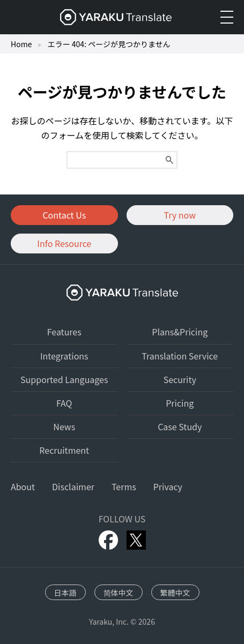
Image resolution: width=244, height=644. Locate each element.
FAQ (64, 403)
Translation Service (180, 356)
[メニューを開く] (227, 17)
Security (180, 379)
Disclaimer (73, 486)
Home (21, 44)
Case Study (180, 426)
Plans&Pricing (180, 332)
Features (64, 332)
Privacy (168, 486)
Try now (180, 215)
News (64, 426)
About (23, 486)
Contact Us (64, 215)
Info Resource (64, 243)
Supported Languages (64, 379)
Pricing (180, 403)
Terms (124, 486)
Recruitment (64, 450)
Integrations (64, 356)
